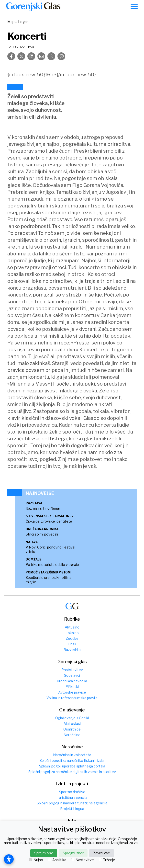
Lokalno (72, 633)
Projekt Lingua (72, 809)
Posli (72, 644)
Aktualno (72, 627)
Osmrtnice (72, 729)
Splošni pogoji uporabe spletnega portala (72, 766)
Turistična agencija (72, 797)
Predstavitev (72, 670)
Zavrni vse (102, 853)
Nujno (36, 860)
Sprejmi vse (44, 853)
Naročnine (72, 735)
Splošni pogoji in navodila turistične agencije (72, 803)
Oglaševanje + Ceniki (72, 718)
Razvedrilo (72, 650)
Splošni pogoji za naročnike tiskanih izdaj (72, 760)
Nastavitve (83, 860)
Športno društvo (72, 792)
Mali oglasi (72, 724)
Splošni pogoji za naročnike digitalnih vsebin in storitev (72, 772)
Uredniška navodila (72, 681)
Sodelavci (72, 675)
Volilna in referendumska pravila (72, 698)
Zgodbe (72, 638)
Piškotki (72, 687)
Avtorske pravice (72, 692)
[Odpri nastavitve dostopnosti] (9, 859)
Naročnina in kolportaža (72, 755)
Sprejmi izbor (73, 853)
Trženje (107, 860)
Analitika (57, 860)
